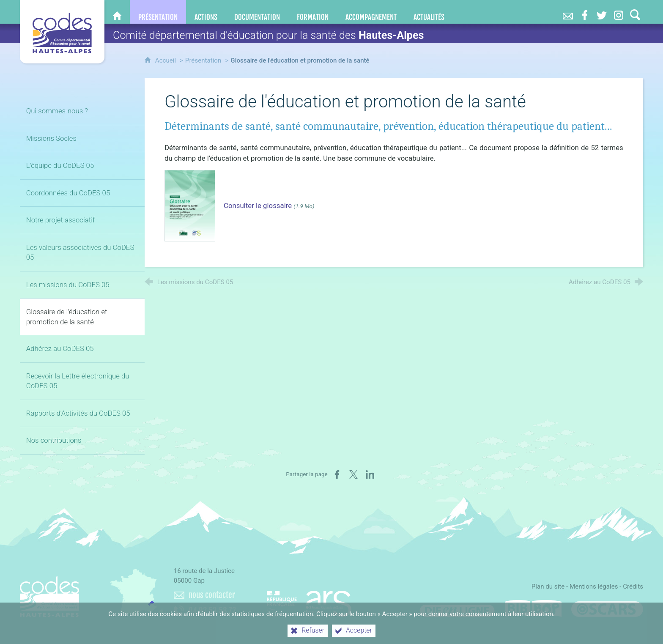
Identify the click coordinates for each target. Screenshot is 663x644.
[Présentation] (158, 12)
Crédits (633, 586)
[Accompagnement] (371, 12)
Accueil (166, 60)
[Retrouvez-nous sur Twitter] (602, 12)
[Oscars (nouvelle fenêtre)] (607, 608)
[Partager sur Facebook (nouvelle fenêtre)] (337, 474)
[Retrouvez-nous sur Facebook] (585, 12)
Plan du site (548, 586)
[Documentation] (257, 12)
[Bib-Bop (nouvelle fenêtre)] (533, 608)
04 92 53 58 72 (212, 611)
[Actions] (206, 12)
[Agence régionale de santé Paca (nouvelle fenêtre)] (309, 600)
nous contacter (212, 595)
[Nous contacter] (568, 12)
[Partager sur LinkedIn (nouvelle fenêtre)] (370, 474)
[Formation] (313, 12)
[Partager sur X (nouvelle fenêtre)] (353, 474)
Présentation (203, 60)
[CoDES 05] (117, 12)
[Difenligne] (457, 608)
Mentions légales (594, 586)
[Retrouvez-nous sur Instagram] (619, 12)
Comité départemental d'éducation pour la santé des (268, 35)
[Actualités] (429, 12)
